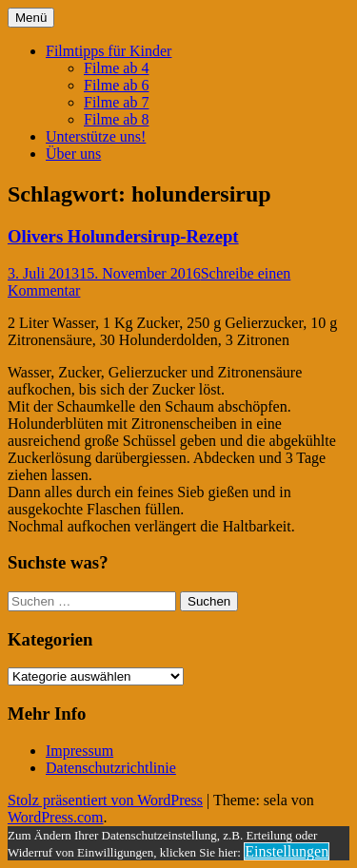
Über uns (73, 154)
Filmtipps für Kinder (109, 51)
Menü (31, 18)
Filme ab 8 (116, 119)
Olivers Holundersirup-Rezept (123, 236)
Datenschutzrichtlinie (111, 768)
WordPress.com (55, 817)
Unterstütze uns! (96, 136)
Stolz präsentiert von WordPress (105, 800)
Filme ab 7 (116, 102)
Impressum (79, 751)
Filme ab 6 (116, 85)
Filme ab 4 (116, 68)
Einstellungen (287, 851)
